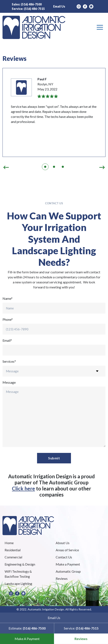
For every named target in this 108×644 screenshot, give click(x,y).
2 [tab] (54, 167)
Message (9, 382)
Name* (8, 298)
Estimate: (27, 628)
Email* (7, 340)
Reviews (81, 639)
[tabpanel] (54, 112)
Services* (9, 361)
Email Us (59, 6)
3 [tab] (63, 167)
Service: (28, 9)
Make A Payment (27, 639)
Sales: (27, 4)
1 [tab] (45, 167)
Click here (23, 488)
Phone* (8, 319)
